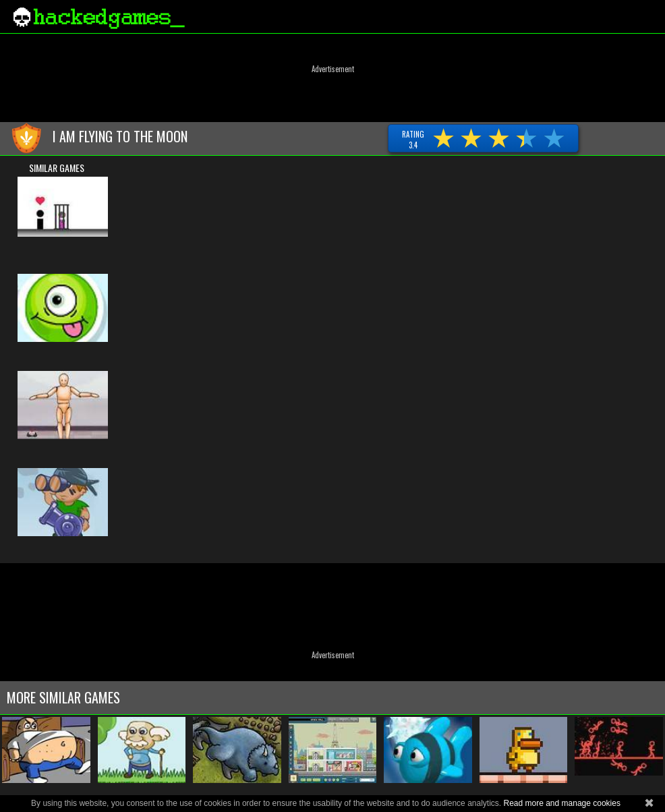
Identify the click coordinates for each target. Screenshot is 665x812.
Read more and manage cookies (561, 803)
